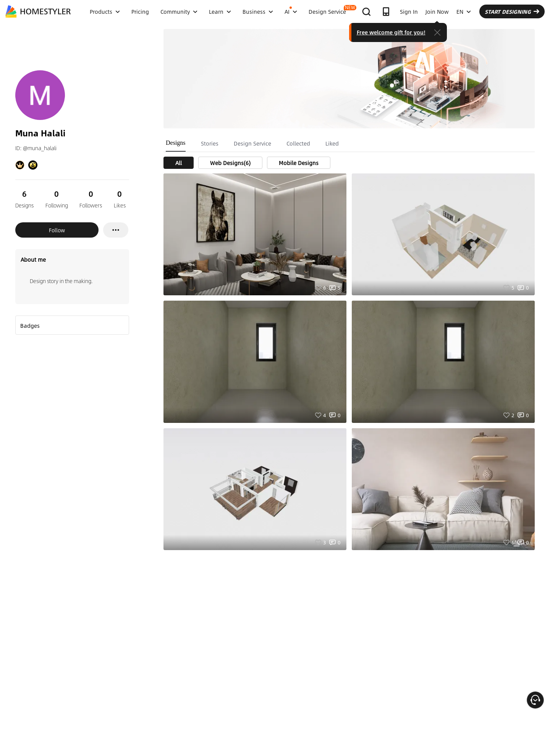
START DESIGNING (512, 11)
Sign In (409, 11)
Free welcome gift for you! (391, 32)
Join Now (437, 11)
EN (464, 11)
